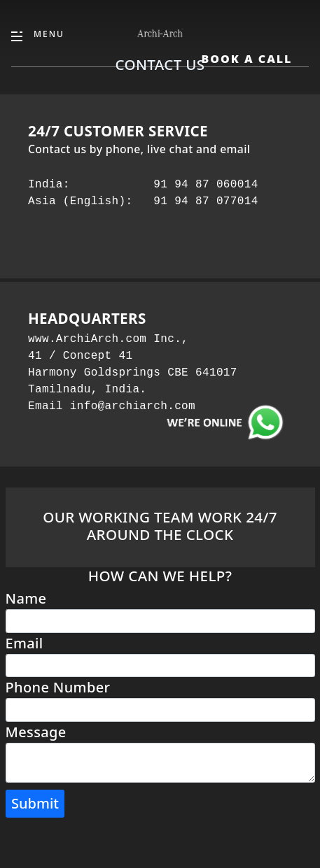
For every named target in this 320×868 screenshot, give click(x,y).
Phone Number (58, 687)
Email (25, 643)
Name (26, 598)
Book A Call (246, 59)
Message (36, 732)
